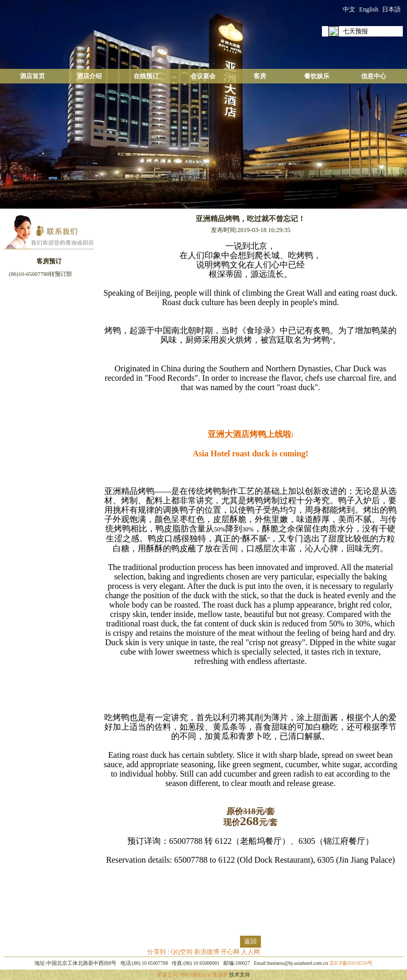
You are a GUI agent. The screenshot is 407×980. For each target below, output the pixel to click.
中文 (349, 9)
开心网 (230, 952)
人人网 (250, 952)
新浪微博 (207, 952)
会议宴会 (203, 76)
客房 (260, 76)
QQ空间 (182, 952)
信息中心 (374, 76)
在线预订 (146, 76)
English (369, 9)
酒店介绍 (89, 76)
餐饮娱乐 (317, 76)
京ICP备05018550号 (351, 963)
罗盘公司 (167, 975)
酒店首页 (32, 76)
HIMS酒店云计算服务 (203, 975)
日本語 (391, 9)
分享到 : (159, 952)
